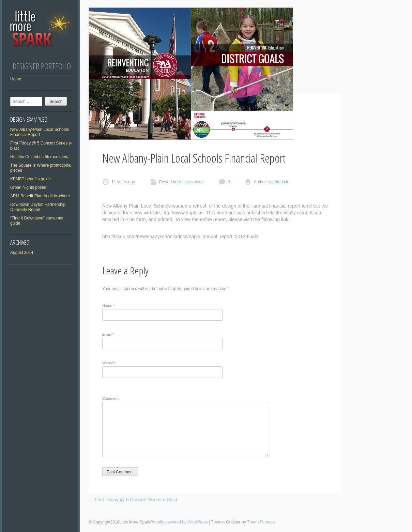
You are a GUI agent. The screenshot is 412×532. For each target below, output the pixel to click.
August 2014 (22, 253)
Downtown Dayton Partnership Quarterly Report (38, 207)
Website (109, 363)
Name (109, 306)
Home (16, 79)
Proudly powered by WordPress (179, 522)
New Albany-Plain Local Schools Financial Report (40, 132)
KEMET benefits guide (30, 179)
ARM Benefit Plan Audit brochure (40, 196)
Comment (110, 398)
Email (108, 334)
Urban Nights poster (28, 187)
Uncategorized (190, 182)
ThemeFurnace (261, 522)
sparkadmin (278, 182)
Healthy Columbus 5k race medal (40, 157)
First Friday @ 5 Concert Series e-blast (133, 500)
